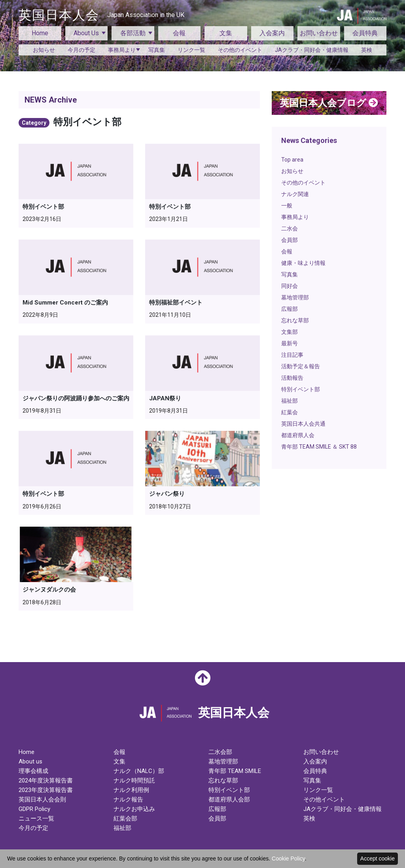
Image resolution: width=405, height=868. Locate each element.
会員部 (290, 240)
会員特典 (365, 33)
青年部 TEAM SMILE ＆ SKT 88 (319, 447)
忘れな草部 (295, 320)
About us (30, 761)
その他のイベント (240, 50)
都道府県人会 (298, 435)
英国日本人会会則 (42, 799)
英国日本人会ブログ (329, 103)
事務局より (122, 50)
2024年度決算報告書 (46, 780)
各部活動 (133, 33)
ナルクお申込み (134, 809)
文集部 (290, 332)
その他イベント (324, 799)
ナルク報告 (128, 799)
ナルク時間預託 (134, 780)
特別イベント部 (301, 389)
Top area (292, 160)
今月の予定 (81, 50)
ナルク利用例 (131, 790)
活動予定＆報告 (301, 366)
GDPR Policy (34, 809)
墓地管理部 (295, 297)
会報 (179, 33)
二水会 (290, 228)
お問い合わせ (319, 33)
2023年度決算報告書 (46, 790)
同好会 (290, 286)
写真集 (157, 50)
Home (40, 33)
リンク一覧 (191, 50)
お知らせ (44, 50)
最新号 (290, 343)
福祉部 (290, 401)
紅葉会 (290, 412)
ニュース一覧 (36, 819)
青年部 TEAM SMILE (235, 771)
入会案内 (272, 33)
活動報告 (292, 378)
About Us (86, 33)
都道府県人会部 (229, 799)
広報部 (290, 309)
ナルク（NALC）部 (139, 771)
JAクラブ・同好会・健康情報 (312, 50)
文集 (226, 33)
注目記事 (292, 355)
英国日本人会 (101, 15)
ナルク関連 (295, 194)
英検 (367, 50)
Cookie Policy (288, 858)
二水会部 (220, 752)
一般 (287, 206)
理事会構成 (33, 771)
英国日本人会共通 (303, 424)
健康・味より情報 (303, 263)
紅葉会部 (125, 819)
